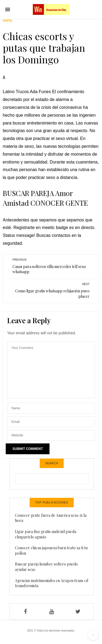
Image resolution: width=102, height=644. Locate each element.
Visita (7, 21)
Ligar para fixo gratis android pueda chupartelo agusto (46, 534)
